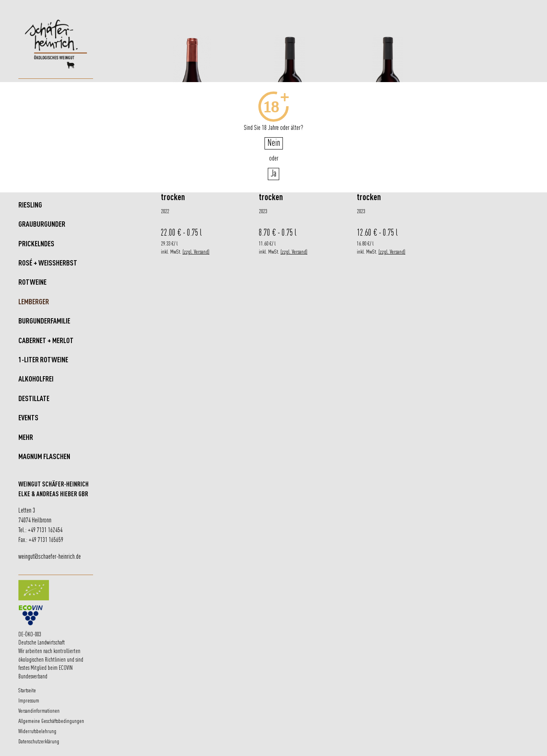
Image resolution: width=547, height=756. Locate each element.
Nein (274, 143)
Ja (273, 174)
